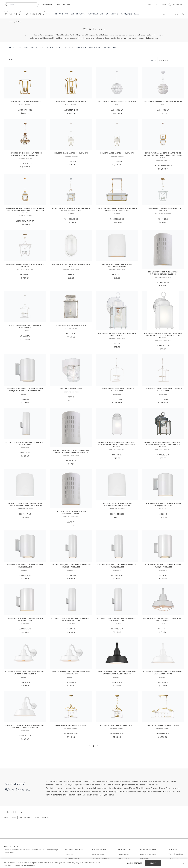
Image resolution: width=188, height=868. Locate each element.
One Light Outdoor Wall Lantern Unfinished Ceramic (117, 265)
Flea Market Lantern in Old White (71, 325)
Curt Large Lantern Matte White (71, 102)
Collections (112, 14)
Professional (161, 5)
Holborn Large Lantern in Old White (117, 153)
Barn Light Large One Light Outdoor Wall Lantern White (71, 673)
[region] (94, 863)
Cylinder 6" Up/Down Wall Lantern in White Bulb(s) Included (117, 619)
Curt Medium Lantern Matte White (25, 102)
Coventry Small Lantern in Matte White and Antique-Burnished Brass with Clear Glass (163, 155)
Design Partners (96, 14)
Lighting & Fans (61, 14)
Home (11, 22)
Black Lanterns (25, 817)
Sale (136, 14)
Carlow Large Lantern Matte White (71, 725)
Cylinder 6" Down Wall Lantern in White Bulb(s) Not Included (163, 566)
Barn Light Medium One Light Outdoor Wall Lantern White (163, 619)
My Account (145, 859)
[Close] (184, 863)
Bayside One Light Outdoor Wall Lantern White (71, 265)
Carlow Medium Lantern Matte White (117, 725)
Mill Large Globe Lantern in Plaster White (117, 102)
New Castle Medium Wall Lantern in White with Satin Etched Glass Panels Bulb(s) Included (163, 444)
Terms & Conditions (176, 854)
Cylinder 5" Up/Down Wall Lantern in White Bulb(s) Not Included (71, 566)
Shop (150, 5)
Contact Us (69, 854)
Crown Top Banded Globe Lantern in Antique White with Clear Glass (25, 154)
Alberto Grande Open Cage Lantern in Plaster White (117, 390)
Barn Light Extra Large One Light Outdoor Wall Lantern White (163, 673)
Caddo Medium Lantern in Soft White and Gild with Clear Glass (71, 210)
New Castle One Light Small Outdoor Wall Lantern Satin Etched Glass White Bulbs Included (163, 335)
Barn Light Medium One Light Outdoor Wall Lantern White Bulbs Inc (25, 673)
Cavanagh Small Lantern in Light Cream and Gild (163, 210)
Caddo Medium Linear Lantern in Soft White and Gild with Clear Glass (117, 210)
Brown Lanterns (41, 817)
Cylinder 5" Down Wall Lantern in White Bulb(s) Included (25, 566)
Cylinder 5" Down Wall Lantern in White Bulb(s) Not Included (163, 505)
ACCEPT (153, 863)
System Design (78, 14)
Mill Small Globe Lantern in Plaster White (163, 102)
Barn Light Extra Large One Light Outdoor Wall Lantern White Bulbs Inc (25, 726)
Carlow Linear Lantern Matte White (163, 725)
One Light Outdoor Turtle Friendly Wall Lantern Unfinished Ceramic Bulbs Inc (71, 451)
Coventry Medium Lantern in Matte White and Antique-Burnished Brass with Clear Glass (25, 211)
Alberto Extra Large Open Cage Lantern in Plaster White (163, 390)
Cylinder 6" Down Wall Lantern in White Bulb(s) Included (25, 619)
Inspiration (126, 14)
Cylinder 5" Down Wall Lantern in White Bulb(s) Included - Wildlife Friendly (25, 390)
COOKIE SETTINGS (135, 863)
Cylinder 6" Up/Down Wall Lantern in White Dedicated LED (25, 443)
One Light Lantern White (71, 389)
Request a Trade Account (150, 854)
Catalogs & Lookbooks (100, 859)
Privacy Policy (174, 858)
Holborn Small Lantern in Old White (71, 153)
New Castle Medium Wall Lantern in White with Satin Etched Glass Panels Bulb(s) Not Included (117, 444)
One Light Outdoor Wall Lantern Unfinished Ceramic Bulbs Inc (163, 273)
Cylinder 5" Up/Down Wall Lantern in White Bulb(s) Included (117, 566)
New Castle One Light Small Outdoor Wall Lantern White (117, 334)
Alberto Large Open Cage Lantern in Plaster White (25, 326)
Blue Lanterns (10, 817)
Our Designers (123, 854)
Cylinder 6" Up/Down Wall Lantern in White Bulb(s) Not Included (71, 619)
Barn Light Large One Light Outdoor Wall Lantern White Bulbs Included (117, 673)
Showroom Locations (100, 854)
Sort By (153, 60)
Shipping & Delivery (72, 859)
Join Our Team (124, 859)
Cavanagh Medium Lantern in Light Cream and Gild (25, 265)
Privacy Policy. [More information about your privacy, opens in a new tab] (30, 865)
